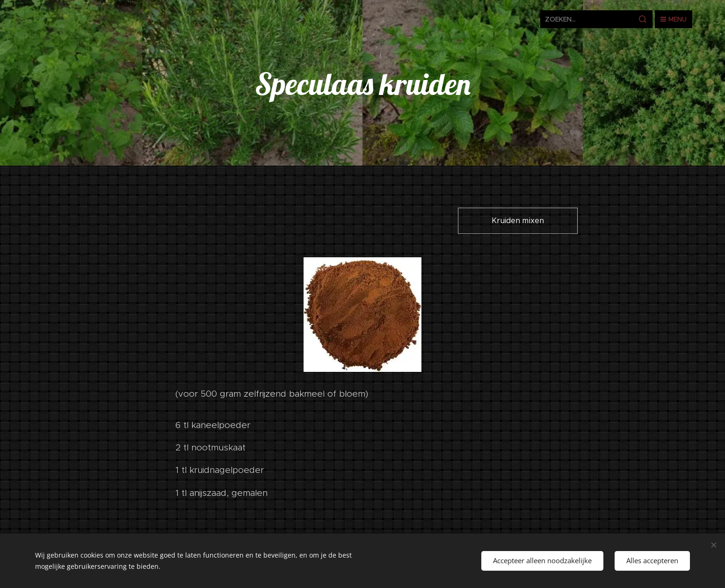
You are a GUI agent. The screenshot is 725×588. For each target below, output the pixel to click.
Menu (674, 19)
